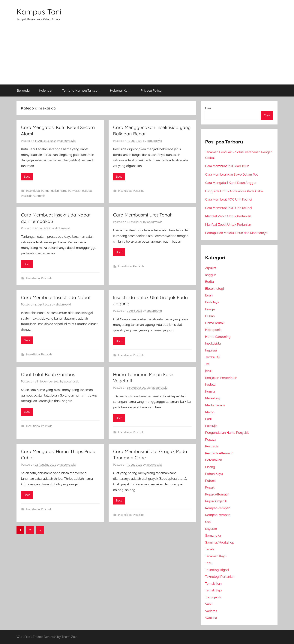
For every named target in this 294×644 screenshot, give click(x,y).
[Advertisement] (147, 56)
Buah (209, 295)
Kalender (46, 90)
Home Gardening (218, 337)
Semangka (213, 535)
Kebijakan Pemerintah (221, 378)
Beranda (23, 90)
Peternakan (214, 460)
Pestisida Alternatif (33, 196)
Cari (208, 108)
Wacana (211, 618)
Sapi (208, 522)
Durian (210, 316)
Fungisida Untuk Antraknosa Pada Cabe (234, 191)
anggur (210, 275)
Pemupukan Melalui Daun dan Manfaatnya (236, 233)
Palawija (211, 426)
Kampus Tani (39, 12)
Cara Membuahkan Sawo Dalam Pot (231, 174)
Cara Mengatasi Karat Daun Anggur (231, 183)
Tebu (209, 563)
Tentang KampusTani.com (81, 90)
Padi (208, 419)
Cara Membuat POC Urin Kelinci (228, 199)
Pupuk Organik (216, 501)
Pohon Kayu (214, 474)
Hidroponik (213, 330)
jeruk (209, 371)
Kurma (210, 391)
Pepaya (211, 440)
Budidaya (212, 302)
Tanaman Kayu (216, 556)
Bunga (210, 309)
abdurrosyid (68, 141)
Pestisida (86, 191)
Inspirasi (211, 350)
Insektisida (33, 191)
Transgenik (213, 597)
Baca (27, 177)
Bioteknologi (214, 289)
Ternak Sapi (213, 590)
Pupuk (210, 487)
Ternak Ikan (213, 584)
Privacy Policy (151, 90)
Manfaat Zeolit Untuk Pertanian (228, 216)
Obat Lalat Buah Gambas (48, 374)
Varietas (211, 611)
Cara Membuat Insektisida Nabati (56, 297)
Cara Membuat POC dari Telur (227, 166)
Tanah (209, 549)
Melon (210, 412)
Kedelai (211, 385)
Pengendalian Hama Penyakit (60, 191)
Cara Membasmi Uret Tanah (143, 215)
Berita (209, 282)
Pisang (210, 467)
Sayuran (211, 529)
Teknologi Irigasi (217, 570)
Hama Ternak (215, 323)
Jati (208, 364)
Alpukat (211, 268)
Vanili (209, 604)
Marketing (213, 398)
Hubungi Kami (121, 90)
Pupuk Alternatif (217, 494)
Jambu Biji (213, 357)
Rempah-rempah (218, 508)
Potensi (211, 481)
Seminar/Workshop (220, 542)
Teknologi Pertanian (220, 577)
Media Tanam (215, 405)
